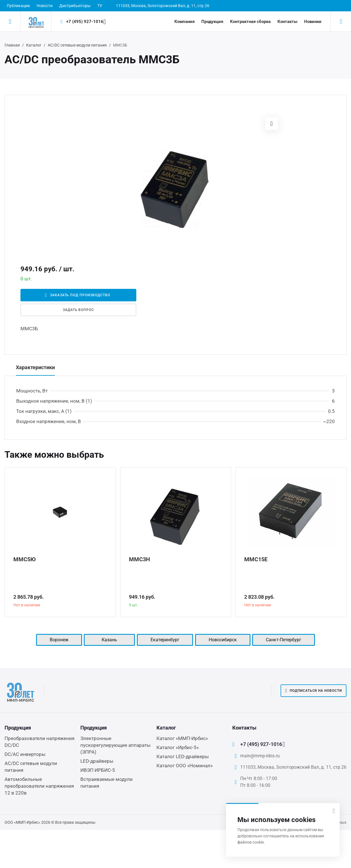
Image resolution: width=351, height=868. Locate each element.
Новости (45, 6)
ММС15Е (256, 559)
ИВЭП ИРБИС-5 (98, 770)
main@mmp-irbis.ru (260, 756)
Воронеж (59, 640)
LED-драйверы (97, 761)
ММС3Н (139, 559)
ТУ (100, 6)
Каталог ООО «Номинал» (185, 766)
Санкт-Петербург (284, 640)
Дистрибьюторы (75, 6)
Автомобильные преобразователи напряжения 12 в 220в (39, 786)
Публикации (18, 6)
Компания (184, 22)
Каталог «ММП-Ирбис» (182, 738)
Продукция (212, 22)
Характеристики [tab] (35, 367)
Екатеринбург (165, 640)
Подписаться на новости (314, 691)
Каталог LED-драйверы (183, 756)
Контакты (287, 22)
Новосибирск (223, 640)
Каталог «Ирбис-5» (178, 747)
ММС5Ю (25, 559)
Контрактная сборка (250, 22)
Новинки (313, 22)
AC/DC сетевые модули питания (77, 45)
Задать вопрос (78, 310)
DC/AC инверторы (25, 754)
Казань (109, 640)
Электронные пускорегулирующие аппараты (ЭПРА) (115, 745)
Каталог (34, 45)
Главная (12, 45)
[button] (271, 124)
